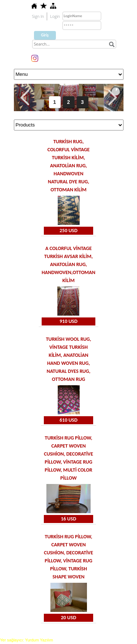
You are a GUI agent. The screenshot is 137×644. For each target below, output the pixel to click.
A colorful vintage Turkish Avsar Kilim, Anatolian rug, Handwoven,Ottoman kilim (68, 264)
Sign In (38, 16)
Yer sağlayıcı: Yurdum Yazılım (26, 640)
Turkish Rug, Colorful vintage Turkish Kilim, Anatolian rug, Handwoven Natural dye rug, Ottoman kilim (69, 166)
